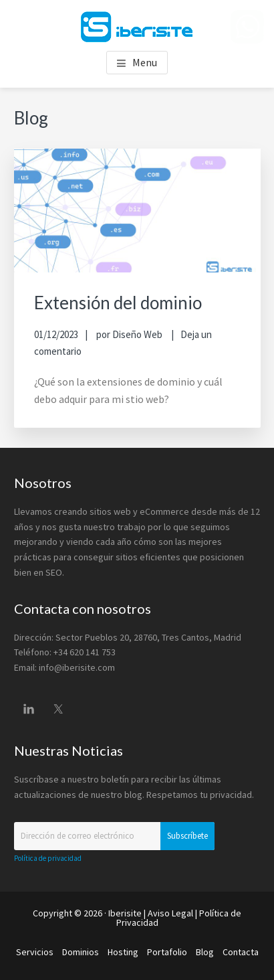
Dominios (81, 952)
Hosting (123, 952)
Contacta (241, 952)
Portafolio (167, 952)
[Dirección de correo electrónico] (114, 836)
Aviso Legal (170, 913)
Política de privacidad (48, 858)
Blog (205, 952)
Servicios (35, 952)
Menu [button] (145, 62)
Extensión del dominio (118, 303)
